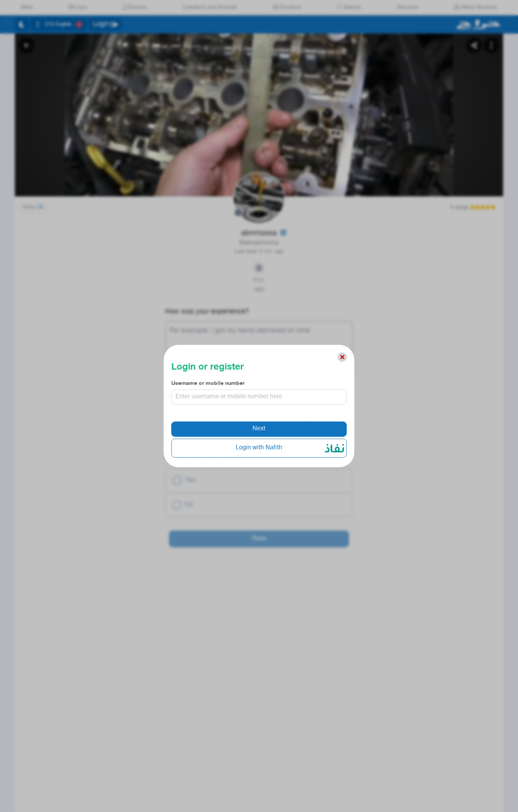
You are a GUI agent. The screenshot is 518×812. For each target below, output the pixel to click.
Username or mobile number (208, 387)
